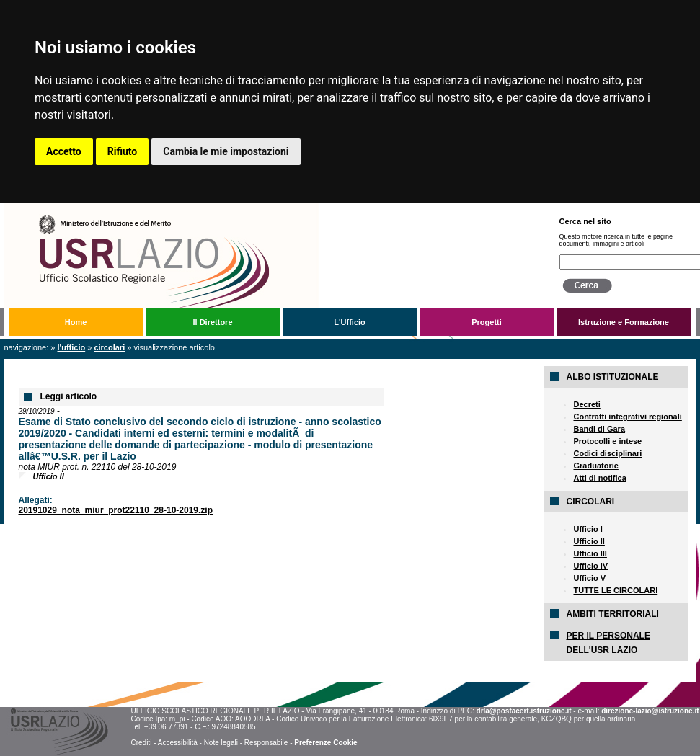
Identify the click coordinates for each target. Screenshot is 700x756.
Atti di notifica (599, 478)
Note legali (221, 743)
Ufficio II (589, 541)
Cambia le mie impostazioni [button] (226, 151)
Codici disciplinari (607, 453)
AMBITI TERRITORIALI (612, 614)
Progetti (487, 322)
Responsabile (266, 743)
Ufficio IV (590, 566)
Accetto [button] (64, 151)
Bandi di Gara (599, 429)
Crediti (141, 743)
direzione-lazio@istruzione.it (650, 711)
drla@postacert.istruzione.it (524, 711)
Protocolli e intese (607, 441)
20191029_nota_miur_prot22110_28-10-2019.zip (116, 510)
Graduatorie (595, 466)
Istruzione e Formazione (624, 322)
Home (76, 322)
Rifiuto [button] (123, 151)
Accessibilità (178, 743)
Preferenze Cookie (325, 743)
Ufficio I (588, 529)
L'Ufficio (350, 322)
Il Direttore (212, 322)
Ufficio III (590, 553)
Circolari (109, 347)
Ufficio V (589, 578)
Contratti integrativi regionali (627, 417)
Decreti (586, 404)
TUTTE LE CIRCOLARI (615, 590)
